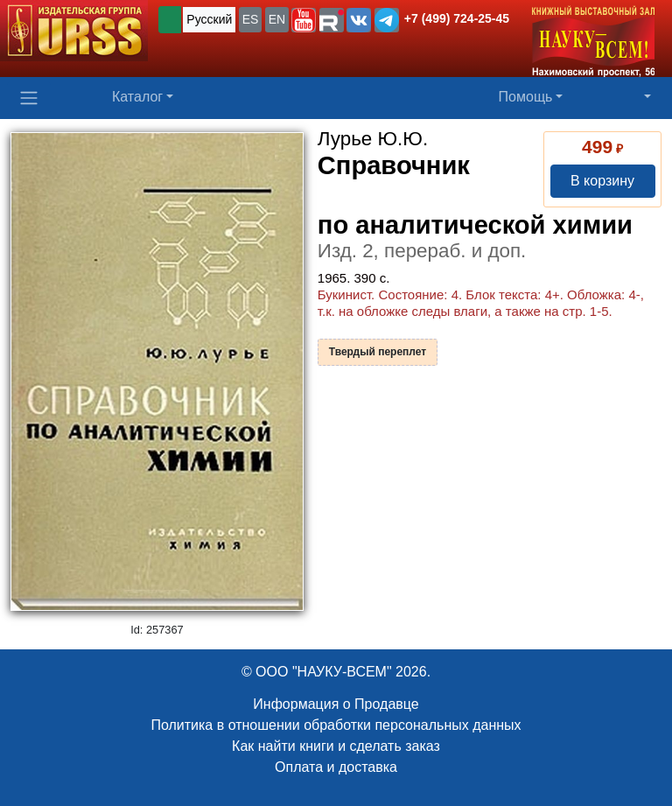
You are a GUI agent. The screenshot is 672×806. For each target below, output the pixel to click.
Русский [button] (209, 19)
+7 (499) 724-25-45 (457, 18)
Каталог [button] (137, 97)
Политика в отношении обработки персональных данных (336, 725)
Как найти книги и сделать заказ (336, 746)
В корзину (602, 181)
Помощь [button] (526, 97)
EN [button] (277, 19)
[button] (304, 20)
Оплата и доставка (336, 767)
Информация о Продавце (336, 704)
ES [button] (251, 19)
